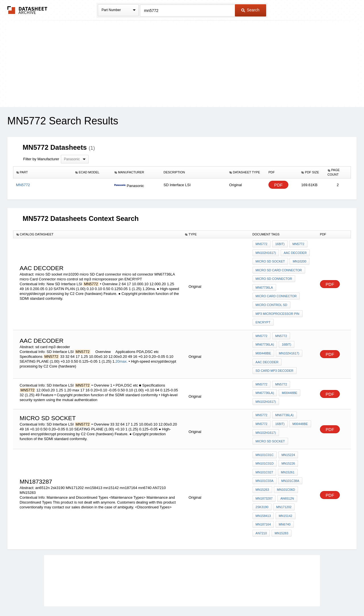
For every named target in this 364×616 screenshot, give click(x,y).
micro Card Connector (276, 290)
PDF (278, 185)
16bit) (279, 244)
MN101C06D (285, 463)
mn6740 (284, 494)
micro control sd (271, 298)
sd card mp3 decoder (275, 356)
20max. (122, 349)
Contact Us (267, 597)
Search (250, 10)
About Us (288, 597)
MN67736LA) (265, 333)
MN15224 (288, 432)
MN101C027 (264, 448)
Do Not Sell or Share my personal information (179, 597)
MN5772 (262, 244)
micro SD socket (270, 259)
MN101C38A (290, 455)
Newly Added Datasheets (89, 597)
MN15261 (287, 448)
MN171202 (283, 479)
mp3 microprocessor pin (278, 305)
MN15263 (262, 463)
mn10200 (299, 259)
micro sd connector (274, 275)
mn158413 (263, 486)
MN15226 (288, 440)
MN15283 (262, 502)
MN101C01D (265, 440)
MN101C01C (265, 432)
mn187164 (263, 494)
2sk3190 (262, 479)
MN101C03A (265, 455)
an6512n (286, 471)
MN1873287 (264, 471)
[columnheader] (43, 173)
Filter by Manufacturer (41, 159)
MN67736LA (264, 282)
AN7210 (303, 494)
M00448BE (263, 341)
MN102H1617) (266, 252)
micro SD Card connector (279, 267)
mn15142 (285, 486)
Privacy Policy (126, 597)
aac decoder (294, 252)
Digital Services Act (237, 597)
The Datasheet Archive (27, 10)
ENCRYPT (263, 313)
